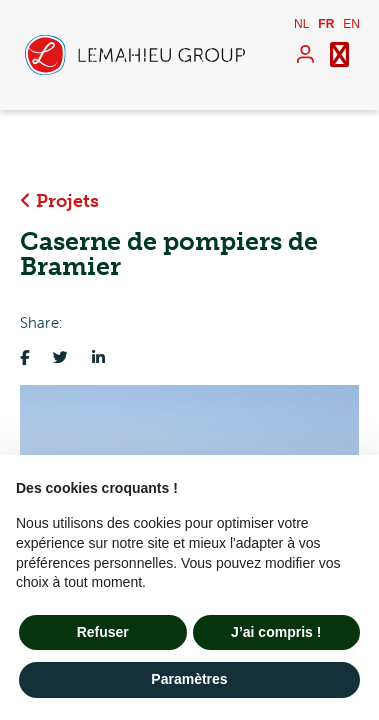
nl (301, 24)
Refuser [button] (103, 632)
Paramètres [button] (189, 679)
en (351, 24)
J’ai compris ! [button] (276, 632)
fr (326, 24)
